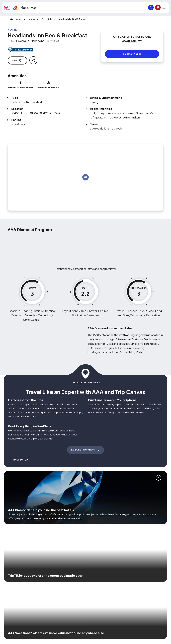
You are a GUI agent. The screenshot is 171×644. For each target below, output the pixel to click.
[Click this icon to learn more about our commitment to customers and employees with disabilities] (9, 579)
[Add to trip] (85, 173)
